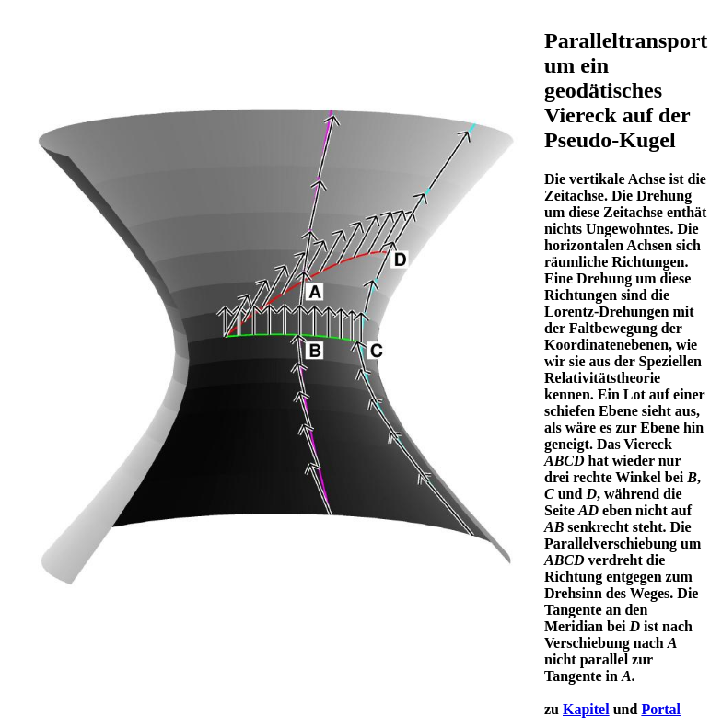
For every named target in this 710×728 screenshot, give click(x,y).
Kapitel (586, 709)
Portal (661, 709)
